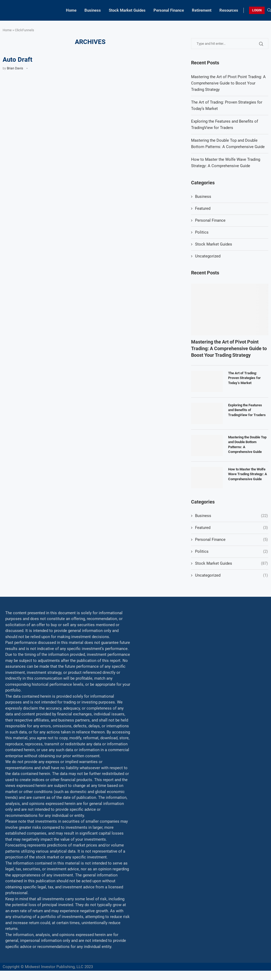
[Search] (269, 10)
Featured (203, 208)
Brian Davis (15, 68)
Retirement (202, 10)
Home (71, 10)
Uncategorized (208, 256)
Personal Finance (169, 10)
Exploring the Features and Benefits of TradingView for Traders (247, 410)
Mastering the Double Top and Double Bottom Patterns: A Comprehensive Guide (247, 444)
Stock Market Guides (127, 10)
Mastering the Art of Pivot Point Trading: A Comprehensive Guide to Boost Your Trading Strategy (228, 83)
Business (93, 10)
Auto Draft (17, 60)
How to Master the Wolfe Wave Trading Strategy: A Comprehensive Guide (248, 474)
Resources (229, 10)
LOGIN (257, 10)
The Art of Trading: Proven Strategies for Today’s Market (244, 378)
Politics (202, 232)
